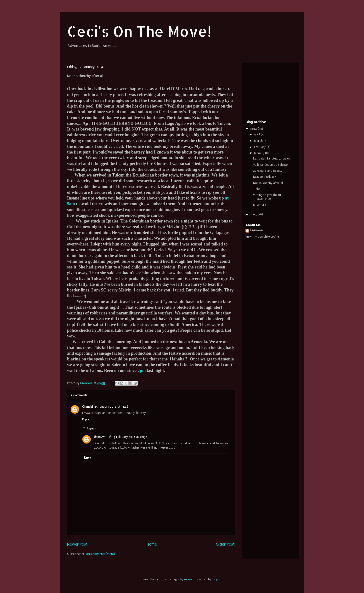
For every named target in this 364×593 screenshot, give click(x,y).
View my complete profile (262, 237)
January (260, 153)
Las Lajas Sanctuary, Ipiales (271, 159)
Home (152, 544)
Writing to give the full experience (268, 197)
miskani (189, 579)
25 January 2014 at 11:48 (111, 407)
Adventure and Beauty (268, 171)
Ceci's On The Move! (139, 31)
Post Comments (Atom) (100, 554)
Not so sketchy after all (268, 183)
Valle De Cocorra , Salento (270, 165)
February (260, 147)
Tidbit (257, 189)
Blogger (217, 579)
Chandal (88, 407)
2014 (254, 129)
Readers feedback (265, 177)
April (257, 134)
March (259, 141)
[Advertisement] (269, 90)
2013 (254, 214)
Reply (85, 419)
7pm (142, 371)
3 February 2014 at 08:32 (130, 437)
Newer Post (77, 544)
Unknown (100, 437)
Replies (91, 428)
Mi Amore (259, 205)
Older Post (225, 544)
